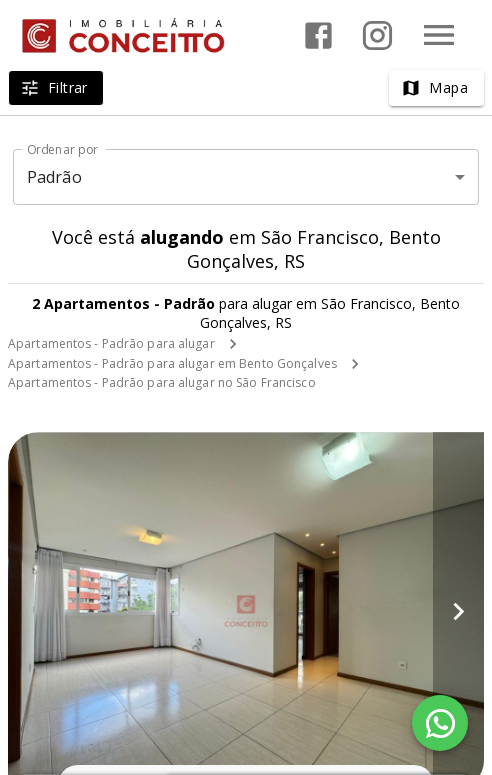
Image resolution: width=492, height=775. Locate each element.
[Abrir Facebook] (318, 35)
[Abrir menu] (439, 35)
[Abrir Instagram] (377, 35)
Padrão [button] (54, 177)
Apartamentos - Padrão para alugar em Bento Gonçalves (172, 363)
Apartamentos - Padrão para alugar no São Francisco (162, 382)
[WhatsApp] (440, 723)
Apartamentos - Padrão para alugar (111, 343)
